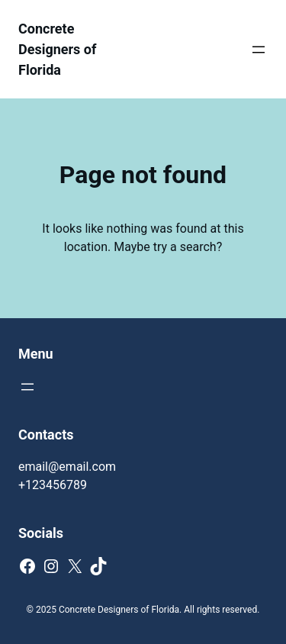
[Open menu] (259, 50)
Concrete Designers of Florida (57, 49)
